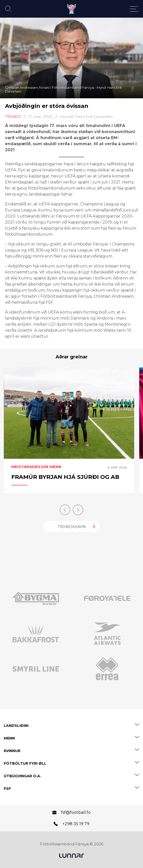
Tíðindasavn (72, 527)
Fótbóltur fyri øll (25, 763)
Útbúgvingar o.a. (22, 776)
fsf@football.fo (76, 812)
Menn (9, 738)
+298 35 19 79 (76, 824)
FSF (7, 789)
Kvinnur (12, 751)
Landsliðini (16, 726)
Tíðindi (13, 117)
